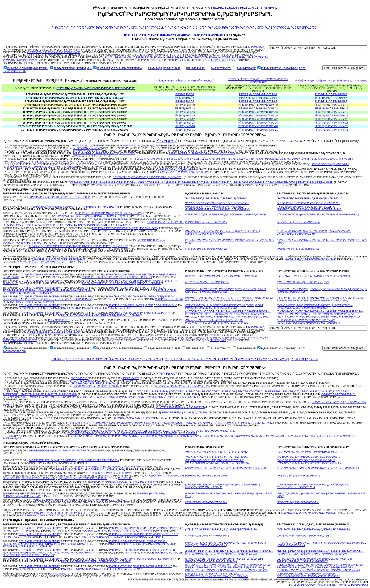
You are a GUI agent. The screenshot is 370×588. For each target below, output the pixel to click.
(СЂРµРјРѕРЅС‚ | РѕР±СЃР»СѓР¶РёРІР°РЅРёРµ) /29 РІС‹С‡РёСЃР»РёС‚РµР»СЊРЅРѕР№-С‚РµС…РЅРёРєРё (308, 322)
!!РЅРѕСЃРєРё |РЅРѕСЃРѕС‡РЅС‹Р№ (206, 249)
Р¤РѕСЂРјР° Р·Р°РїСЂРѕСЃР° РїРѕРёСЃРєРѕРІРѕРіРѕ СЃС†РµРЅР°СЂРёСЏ (107, 28)
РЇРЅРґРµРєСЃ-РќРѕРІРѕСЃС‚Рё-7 (258, 101)
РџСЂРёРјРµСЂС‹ (304, 28)
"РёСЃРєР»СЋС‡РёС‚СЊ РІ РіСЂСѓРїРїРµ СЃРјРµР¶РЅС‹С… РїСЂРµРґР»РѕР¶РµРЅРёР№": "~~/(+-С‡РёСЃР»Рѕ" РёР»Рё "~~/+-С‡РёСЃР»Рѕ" (90, 298)
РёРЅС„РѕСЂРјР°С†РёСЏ (87, 148)
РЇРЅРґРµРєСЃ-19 (185, 116)
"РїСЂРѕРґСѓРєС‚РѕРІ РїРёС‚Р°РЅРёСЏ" (93, 384)
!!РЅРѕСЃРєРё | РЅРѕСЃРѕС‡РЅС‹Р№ (298, 249)
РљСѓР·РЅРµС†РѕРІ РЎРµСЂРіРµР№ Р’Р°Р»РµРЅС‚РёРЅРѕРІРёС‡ (330, 585)
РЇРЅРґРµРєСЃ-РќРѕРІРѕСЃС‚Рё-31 (258, 130)
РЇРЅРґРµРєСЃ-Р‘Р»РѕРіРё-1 (331, 94)
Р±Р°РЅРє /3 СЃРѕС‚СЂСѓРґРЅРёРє (133, 418)
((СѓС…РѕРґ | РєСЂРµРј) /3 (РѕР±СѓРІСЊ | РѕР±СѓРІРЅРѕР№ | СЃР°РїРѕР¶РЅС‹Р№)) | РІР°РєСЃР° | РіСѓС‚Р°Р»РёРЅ (132, 433)
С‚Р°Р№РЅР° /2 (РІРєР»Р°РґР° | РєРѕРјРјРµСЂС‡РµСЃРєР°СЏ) (148, 177)
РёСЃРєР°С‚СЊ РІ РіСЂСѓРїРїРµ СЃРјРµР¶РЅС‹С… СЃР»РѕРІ (117, 277)
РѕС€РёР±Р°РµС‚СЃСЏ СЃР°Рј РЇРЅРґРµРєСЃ (60, 260)
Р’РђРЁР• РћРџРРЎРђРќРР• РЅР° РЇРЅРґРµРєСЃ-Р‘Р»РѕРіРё (331, 81)
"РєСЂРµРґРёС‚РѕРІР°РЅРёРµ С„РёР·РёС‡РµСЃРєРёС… (217, 199)
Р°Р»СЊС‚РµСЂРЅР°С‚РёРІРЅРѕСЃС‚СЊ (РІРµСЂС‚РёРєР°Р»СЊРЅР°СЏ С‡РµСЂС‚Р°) (79, 246)
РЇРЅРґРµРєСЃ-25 (185, 123)
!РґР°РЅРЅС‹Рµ (132, 146)
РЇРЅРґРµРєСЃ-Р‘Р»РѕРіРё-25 (331, 123)
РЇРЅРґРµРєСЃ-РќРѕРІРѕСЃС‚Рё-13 (258, 109)
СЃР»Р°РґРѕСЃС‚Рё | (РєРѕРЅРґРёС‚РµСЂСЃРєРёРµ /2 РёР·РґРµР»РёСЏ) (318, 215)
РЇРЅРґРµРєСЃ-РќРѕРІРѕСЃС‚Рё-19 (258, 116)
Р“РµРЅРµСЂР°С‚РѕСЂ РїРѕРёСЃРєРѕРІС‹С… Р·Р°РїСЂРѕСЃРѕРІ (173, 35)
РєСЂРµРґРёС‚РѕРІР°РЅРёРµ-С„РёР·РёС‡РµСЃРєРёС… (308, 203)
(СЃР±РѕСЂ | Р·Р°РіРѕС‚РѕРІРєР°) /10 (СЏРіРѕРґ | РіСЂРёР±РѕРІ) (313, 276)
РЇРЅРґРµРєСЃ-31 (185, 130)
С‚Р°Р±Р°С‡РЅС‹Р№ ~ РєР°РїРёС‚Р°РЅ (207, 282)
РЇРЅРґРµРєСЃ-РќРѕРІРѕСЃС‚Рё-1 (258, 94)
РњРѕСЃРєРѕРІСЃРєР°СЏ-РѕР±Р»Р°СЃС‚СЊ (97, 386)
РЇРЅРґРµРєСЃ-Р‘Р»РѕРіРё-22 (331, 119)
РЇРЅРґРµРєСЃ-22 (185, 119)
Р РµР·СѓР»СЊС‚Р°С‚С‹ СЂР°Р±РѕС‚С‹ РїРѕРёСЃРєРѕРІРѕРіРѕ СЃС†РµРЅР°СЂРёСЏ (227, 28)
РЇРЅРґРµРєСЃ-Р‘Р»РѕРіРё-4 (331, 98)
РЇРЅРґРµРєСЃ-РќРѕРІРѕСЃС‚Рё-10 (258, 105)
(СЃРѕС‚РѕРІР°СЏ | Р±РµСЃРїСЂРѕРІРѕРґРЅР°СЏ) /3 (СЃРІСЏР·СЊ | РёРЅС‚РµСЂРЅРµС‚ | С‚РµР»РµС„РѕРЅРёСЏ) (315, 307)
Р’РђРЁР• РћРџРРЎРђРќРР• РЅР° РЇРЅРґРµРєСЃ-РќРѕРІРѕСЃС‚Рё (258, 81)
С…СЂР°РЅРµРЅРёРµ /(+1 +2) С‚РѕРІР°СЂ (181, 407)
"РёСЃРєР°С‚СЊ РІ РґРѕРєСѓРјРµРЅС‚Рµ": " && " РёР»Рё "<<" (143, 305)
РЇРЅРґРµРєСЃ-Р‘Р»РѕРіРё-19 (331, 116)
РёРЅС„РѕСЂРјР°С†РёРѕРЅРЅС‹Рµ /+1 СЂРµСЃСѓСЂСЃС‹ (202, 153)
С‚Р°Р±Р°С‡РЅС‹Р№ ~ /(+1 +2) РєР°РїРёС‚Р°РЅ (303, 282)
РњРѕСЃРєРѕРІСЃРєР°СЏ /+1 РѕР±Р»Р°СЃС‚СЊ (183, 386)
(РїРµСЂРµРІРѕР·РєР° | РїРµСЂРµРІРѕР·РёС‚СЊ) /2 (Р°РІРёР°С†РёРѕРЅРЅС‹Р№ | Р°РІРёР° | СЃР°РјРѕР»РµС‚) (310, 208)
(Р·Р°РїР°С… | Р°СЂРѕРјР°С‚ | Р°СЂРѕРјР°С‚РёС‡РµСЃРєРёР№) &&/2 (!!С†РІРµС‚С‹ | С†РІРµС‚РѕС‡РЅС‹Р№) (225, 291)
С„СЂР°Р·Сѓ (125, 225)
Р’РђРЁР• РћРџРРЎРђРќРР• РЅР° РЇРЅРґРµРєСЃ (185, 81)
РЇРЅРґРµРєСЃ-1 (185, 94)
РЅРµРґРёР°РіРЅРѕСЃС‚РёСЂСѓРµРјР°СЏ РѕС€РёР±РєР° (108, 213)
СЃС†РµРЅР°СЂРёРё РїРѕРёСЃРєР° (108, 220)
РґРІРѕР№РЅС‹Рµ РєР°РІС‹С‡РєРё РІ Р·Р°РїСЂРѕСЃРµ (60, 197)
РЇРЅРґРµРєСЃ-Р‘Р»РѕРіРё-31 (331, 130)
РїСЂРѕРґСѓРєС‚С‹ (83, 381)
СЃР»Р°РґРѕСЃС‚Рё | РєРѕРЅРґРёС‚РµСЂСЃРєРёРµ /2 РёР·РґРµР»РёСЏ (226, 215)
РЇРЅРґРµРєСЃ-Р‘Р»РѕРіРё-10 (331, 105)
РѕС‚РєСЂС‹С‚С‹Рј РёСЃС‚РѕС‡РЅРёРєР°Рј (244, 8)
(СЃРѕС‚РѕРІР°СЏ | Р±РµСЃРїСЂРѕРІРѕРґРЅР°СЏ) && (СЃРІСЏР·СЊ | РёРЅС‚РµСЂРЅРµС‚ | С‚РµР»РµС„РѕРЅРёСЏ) (224, 307)
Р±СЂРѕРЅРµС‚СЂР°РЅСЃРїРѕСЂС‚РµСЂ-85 (311, 260)
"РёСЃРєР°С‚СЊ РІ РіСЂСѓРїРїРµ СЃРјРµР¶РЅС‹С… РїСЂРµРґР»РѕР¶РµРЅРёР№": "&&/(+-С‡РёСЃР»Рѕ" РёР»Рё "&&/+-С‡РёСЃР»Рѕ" (85, 289)
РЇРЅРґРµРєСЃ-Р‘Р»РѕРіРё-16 (331, 112)
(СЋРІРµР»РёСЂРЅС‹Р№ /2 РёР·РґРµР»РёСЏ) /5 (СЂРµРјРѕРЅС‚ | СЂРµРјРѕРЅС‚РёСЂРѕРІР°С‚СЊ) (314, 232)
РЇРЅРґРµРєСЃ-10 (185, 105)
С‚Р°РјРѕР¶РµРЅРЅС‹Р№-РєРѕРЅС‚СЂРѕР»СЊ (54, 52)
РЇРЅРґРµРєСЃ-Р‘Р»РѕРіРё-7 (331, 101)
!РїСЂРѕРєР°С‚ (131, 378)
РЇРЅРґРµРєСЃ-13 (185, 109)
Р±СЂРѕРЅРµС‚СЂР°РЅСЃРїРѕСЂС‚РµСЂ (44, 262)
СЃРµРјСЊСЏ (256, 47)
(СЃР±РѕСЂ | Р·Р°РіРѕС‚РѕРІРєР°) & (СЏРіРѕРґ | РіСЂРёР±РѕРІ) (221, 276)
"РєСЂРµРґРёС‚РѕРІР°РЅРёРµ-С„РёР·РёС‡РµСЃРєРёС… (217, 203)
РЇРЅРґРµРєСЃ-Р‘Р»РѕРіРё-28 (331, 126)
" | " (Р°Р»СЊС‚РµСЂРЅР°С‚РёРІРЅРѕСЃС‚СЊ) (82, 225)
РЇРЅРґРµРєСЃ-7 (185, 101)
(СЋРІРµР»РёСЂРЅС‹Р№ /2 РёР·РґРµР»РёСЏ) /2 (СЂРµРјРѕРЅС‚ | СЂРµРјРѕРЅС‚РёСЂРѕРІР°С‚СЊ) (223, 232)
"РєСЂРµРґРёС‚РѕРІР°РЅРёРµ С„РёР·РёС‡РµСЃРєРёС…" (309, 199)
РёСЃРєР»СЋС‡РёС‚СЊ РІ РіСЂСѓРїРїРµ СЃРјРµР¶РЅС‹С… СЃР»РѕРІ (122, 283)
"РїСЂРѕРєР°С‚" (80, 378)
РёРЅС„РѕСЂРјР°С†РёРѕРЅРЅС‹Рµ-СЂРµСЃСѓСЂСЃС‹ (104, 153)
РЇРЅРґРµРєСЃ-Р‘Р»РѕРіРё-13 (331, 109)
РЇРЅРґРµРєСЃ (218, 60)
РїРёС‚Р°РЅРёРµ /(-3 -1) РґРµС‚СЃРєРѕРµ (185, 413)
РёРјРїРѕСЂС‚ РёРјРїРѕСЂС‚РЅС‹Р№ (206, 222)
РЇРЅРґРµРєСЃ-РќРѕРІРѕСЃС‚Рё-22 (258, 119)
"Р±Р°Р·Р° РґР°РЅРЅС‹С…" (86, 151)
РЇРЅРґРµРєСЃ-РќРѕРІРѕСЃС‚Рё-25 (258, 123)
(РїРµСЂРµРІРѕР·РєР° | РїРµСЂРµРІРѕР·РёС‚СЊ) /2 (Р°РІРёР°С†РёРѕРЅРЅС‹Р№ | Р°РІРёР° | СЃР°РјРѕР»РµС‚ (218, 208)
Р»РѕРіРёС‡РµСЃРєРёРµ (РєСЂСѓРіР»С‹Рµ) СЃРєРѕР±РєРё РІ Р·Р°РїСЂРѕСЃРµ (74, 207)
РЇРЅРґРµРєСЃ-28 (185, 126)
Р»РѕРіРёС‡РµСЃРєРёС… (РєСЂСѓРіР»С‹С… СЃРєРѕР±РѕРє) (90, 216)
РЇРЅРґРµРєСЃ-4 (185, 98)
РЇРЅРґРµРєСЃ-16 (185, 112)
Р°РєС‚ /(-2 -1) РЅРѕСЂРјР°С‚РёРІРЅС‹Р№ (186, 172)
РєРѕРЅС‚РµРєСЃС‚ (59, 320)
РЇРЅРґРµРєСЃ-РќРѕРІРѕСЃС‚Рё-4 (258, 98)
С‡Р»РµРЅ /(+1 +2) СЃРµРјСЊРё (175, 170)
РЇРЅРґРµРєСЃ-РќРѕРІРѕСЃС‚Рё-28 (258, 126)
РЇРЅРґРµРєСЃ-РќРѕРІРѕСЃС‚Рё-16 (258, 112)
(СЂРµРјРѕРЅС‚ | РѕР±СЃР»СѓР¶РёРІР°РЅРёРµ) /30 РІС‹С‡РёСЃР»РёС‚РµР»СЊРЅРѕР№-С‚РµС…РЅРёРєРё (217, 322)
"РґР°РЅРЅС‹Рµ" (80, 146)
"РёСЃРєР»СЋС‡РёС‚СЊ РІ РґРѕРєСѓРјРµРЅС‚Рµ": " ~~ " (140, 313)
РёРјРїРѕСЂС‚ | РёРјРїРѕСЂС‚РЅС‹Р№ (298, 222)
